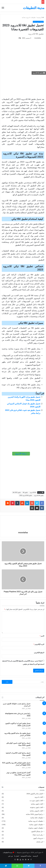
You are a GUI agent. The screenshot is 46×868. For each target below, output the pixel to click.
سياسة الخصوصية (26, 856)
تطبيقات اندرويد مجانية (29, 17)
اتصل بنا (17, 856)
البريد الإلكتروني (39, 644)
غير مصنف (40, 842)
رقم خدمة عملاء (38, 835)
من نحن (10, 856)
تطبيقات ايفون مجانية (36, 825)
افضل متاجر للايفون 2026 (35, 794)
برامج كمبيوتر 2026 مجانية (34, 814)
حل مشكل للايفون (37, 831)
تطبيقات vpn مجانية (37, 818)
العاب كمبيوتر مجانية (36, 811)
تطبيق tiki (25, 492)
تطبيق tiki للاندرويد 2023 (26, 495)
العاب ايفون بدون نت (36, 800)
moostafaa (38, 38)
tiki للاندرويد (33, 492)
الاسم (42, 636)
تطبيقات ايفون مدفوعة (36, 828)
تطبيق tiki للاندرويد (39, 495)
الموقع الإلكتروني (39, 653)
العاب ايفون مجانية (37, 804)
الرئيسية (40, 17)
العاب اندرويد (39, 797)
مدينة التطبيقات (8, 852)
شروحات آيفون (38, 838)
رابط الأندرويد (21, 454)
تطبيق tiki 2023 (17, 492)
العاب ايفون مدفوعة (36, 807)
